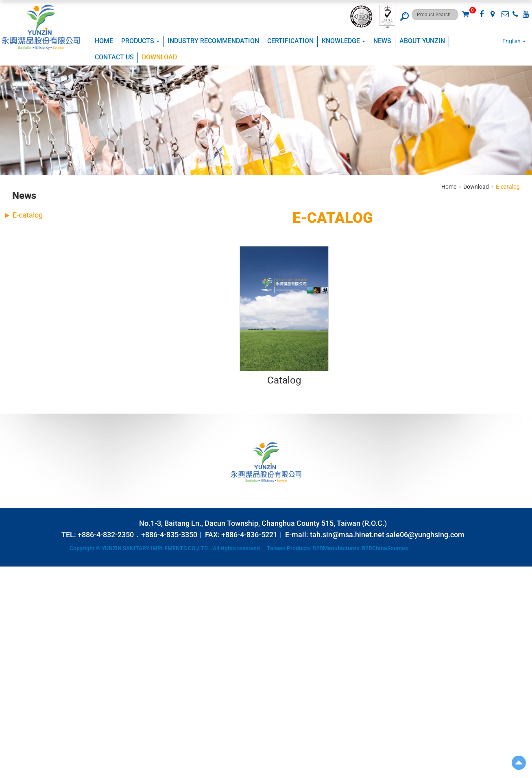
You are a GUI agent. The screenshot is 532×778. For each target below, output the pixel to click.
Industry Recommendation (213, 41)
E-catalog (28, 215)
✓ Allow (10, 587)
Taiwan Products (288, 548)
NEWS (382, 41)
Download (159, 57)
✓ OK (203, 774)
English (511, 41)
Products (140, 41)
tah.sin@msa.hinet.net (347, 535)
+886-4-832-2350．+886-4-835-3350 (137, 535)
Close (7, 571)
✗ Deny (9, 595)
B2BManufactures (336, 548)
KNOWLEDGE (343, 41)
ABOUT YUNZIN (422, 41)
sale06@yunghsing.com (425, 535)
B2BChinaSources (385, 548)
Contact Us (114, 57)
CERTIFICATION (290, 41)
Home (104, 41)
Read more (16, 644)
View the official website (63, 644)
